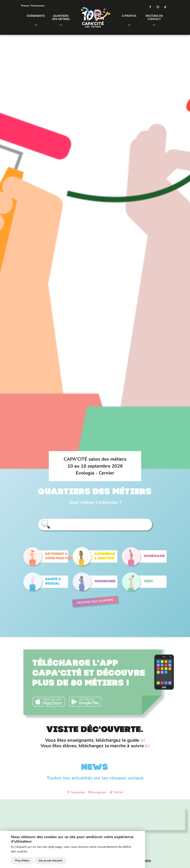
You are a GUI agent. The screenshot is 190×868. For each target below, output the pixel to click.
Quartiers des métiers (61, 18)
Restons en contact (154, 18)
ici (143, 740)
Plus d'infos (22, 861)
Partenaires (38, 6)
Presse (25, 6)
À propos (129, 16)
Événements (36, 16)
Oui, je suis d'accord (50, 861)
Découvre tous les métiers (95, 601)
